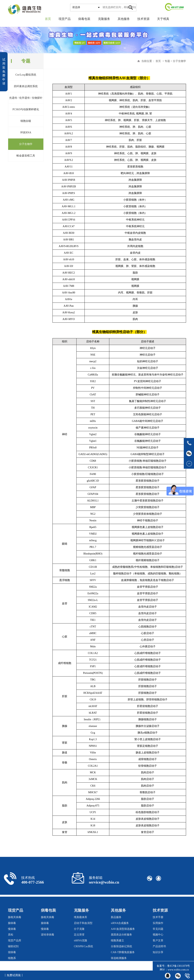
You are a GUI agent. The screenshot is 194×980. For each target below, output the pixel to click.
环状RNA (26, 133)
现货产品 (65, 19)
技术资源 (143, 19)
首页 (48, 19)
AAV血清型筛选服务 (123, 929)
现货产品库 (15, 941)
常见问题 (158, 929)
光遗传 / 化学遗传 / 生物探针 (26, 98)
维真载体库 (81, 917)
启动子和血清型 (83, 923)
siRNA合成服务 (120, 923)
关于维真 (163, 19)
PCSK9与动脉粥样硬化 (26, 109)
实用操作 (158, 923)
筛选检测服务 (119, 958)
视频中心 (158, 935)
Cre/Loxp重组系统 (26, 75)
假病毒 (12, 952)
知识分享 (158, 952)
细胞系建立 (117, 941)
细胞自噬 (26, 121)
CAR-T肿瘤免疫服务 (123, 952)
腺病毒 (12, 923)
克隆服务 (104, 19)
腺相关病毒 (15, 917)
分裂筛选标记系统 (121, 946)
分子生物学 (26, 144)
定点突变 (79, 935)
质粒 (11, 935)
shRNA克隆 (81, 941)
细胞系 (12, 958)
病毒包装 (84, 19)
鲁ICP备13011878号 (179, 966)
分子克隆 (79, 929)
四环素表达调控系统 (26, 86)
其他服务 (124, 19)
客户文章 (158, 941)
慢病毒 (12, 929)
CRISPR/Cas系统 (83, 946)
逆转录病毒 (48, 935)
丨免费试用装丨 (14, 975)
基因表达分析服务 (121, 935)
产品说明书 (159, 946)
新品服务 (116, 917)
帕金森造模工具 (26, 156)
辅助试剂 (13, 946)
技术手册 (158, 917)
